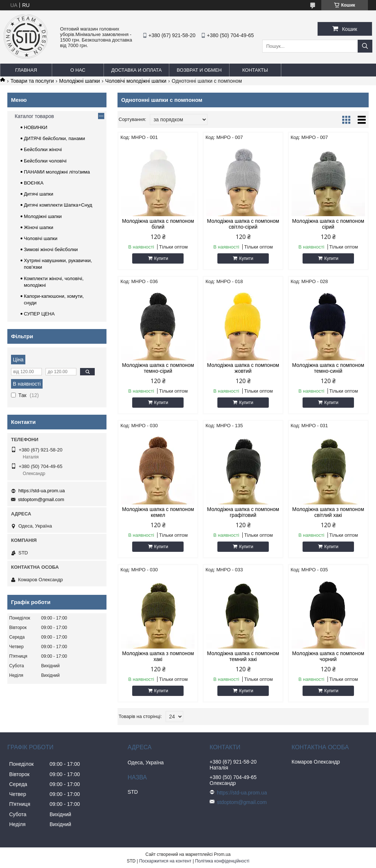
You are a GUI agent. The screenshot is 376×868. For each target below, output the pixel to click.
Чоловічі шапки (41, 238)
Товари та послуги (32, 81)
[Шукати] (365, 46)
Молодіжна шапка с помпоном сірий (328, 224)
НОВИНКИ (36, 127)
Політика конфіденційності (222, 861)
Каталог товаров (34, 116)
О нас (78, 70)
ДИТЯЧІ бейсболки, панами (54, 138)
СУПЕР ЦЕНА (39, 314)
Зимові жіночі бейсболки (51, 249)
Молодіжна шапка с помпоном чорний (328, 656)
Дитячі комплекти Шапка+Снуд (58, 205)
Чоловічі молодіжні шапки (136, 81)
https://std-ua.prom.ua (41, 491)
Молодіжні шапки (79, 81)
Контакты (255, 70)
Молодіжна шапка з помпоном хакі (158, 656)
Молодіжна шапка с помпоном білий (158, 224)
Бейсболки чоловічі (45, 161)
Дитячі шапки (39, 194)
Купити (161, 258)
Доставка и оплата (136, 70)
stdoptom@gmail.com (41, 499)
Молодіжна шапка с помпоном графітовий (243, 512)
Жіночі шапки (39, 227)
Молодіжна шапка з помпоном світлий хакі (328, 512)
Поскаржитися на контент (165, 861)
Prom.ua (222, 854)
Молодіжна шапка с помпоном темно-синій (328, 368)
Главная (26, 70)
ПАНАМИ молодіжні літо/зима (57, 172)
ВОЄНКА (34, 183)
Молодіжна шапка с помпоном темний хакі (243, 656)
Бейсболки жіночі (43, 149)
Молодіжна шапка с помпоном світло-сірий (243, 224)
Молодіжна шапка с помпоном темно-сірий (158, 368)
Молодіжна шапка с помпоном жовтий (243, 368)
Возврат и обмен (199, 70)
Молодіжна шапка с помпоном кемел (158, 512)
